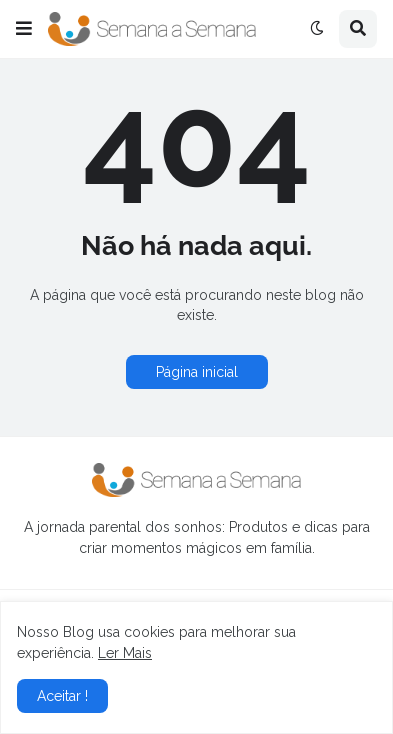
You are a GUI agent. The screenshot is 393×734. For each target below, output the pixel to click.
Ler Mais (125, 653)
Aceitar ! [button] (62, 696)
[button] (24, 29)
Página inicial (197, 372)
